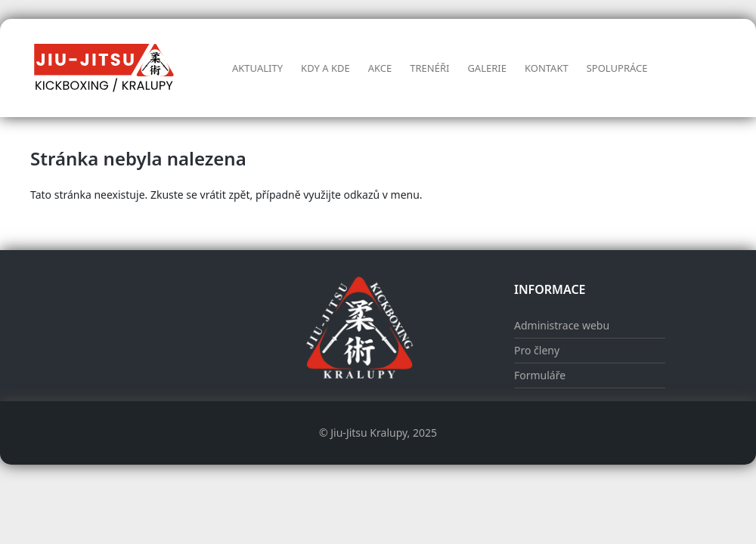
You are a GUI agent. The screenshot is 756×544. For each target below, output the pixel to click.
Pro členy (537, 350)
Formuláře (540, 375)
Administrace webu (562, 325)
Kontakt (547, 68)
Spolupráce (617, 68)
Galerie (487, 68)
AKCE (380, 68)
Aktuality (257, 68)
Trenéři (429, 68)
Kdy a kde (325, 68)
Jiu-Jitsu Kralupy (369, 433)
